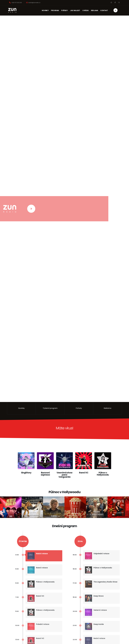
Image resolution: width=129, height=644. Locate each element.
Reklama (108, 408)
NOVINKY (45, 10)
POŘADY (65, 10)
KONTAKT (105, 10)
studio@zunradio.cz (33, 3)
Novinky (21, 408)
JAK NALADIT (75, 10)
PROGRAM (55, 10)
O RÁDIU (86, 10)
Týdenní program (50, 408)
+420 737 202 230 (15, 3)
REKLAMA (95, 10)
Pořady (79, 408)
